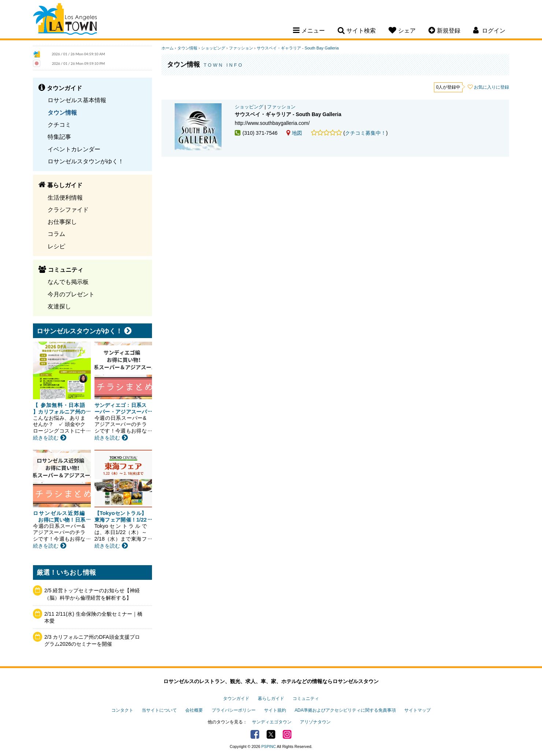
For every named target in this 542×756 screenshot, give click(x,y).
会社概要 (194, 710)
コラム (56, 234)
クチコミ (59, 125)
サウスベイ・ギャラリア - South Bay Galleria (298, 48)
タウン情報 (62, 112)
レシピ (56, 246)
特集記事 (59, 137)
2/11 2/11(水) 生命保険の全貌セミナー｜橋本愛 (93, 618)
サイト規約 (275, 710)
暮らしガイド (271, 698)
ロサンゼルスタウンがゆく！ (86, 161)
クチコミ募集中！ (365, 133)
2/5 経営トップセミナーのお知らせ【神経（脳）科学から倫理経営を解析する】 (92, 594)
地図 (294, 133)
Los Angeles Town (65, 20)
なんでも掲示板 (68, 282)
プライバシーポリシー (234, 710)
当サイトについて (159, 710)
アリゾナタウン (315, 722)
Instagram (287, 734)
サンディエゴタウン (272, 722)
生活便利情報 (65, 197)
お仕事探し (62, 222)
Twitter (271, 734)
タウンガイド (236, 698)
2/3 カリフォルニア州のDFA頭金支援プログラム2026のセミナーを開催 (92, 641)
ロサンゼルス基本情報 (77, 100)
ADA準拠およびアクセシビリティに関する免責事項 (345, 710)
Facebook (255, 734)
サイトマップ (417, 710)
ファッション (241, 48)
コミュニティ (306, 698)
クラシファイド (68, 210)
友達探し (59, 306)
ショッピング (213, 48)
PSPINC (269, 746)
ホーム (168, 48)
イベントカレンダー (74, 149)
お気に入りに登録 (491, 87)
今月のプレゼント (71, 294)
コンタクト (122, 710)
